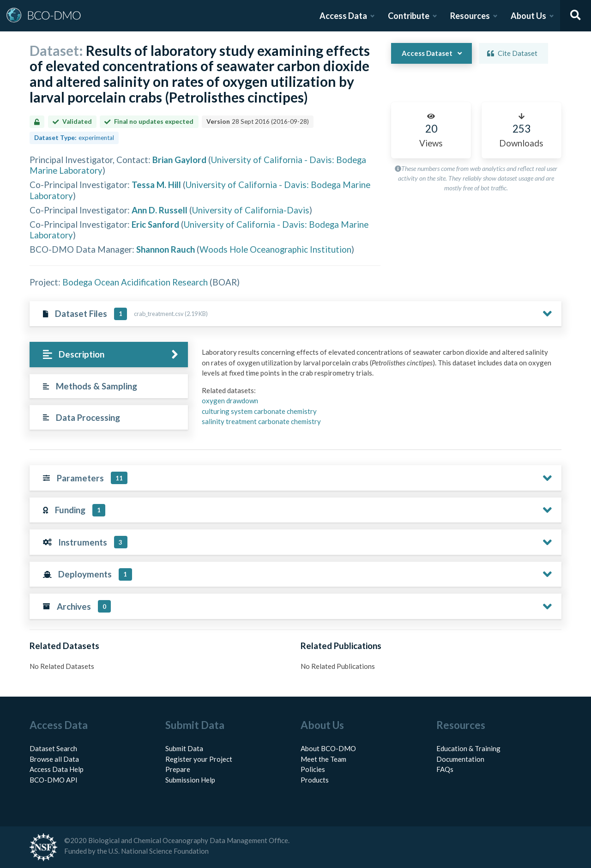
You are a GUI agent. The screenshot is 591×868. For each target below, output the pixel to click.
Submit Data (184, 748)
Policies (313, 769)
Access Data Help (57, 769)
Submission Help (190, 780)
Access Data (343, 16)
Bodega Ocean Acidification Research (135, 282)
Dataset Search (53, 748)
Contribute (409, 16)
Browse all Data (54, 759)
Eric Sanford (155, 224)
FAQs (445, 769)
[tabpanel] (379, 390)
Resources (470, 16)
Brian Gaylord (179, 160)
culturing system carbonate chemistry (259, 411)
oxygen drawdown (230, 401)
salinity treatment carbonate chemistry (261, 421)
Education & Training (468, 748)
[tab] (109, 355)
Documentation (460, 759)
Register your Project (199, 759)
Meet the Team (323, 759)
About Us (528, 16)
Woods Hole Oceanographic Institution (275, 249)
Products (315, 780)
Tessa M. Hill (156, 185)
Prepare (178, 769)
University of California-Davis (251, 210)
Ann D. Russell (160, 210)
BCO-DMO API (54, 780)
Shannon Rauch (166, 249)
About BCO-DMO (328, 748)
